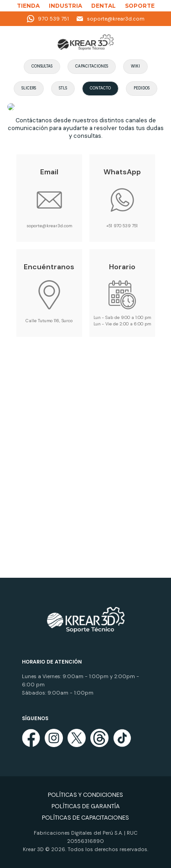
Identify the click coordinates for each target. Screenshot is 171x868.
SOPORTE (140, 6)
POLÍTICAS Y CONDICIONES (85, 795)
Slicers (29, 88)
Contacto (100, 88)
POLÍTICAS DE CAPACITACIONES (85, 818)
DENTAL (104, 6)
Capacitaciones (92, 66)
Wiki (135, 66)
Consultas (42, 66)
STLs (63, 88)
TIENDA (28, 6)
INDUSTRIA (65, 6)
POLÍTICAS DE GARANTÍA (86, 806)
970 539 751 (48, 19)
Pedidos (142, 88)
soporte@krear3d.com (110, 19)
